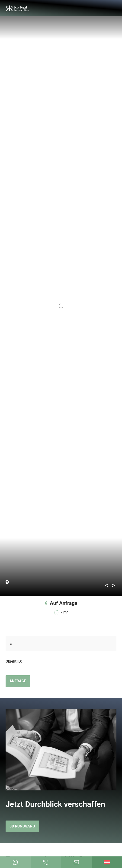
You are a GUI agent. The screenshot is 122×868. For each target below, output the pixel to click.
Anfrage (18, 681)
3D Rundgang (22, 826)
